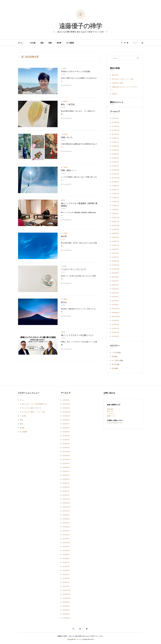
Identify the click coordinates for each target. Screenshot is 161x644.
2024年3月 (115, 158)
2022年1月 (115, 257)
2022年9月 (115, 229)
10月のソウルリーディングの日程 (76, 72)
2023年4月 (115, 202)
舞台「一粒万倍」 (69, 104)
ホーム (20, 43)
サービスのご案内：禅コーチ (32, 408)
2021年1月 (115, 305)
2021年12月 (115, 261)
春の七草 (115, 75)
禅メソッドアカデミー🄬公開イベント (77, 335)
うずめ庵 (32, 43)
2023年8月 (115, 186)
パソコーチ (111, 414)
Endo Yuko (79, 639)
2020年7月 (115, 328)
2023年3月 (115, 206)
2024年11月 (116, 126)
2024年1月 (115, 166)
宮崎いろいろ (67, 137)
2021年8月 (115, 277)
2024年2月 (115, 162)
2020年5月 (115, 336)
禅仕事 (59, 43)
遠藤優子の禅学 (81, 26)
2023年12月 (116, 170)
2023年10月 (116, 178)
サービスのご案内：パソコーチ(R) (33, 412)
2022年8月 (115, 233)
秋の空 (64, 236)
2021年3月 (115, 297)
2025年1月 (115, 118)
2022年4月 (115, 245)
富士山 (64, 302)
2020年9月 (115, 321)
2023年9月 (115, 182)
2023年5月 (115, 198)
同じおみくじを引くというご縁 (123, 79)
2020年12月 (116, 309)
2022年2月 (115, 253)
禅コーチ (110, 411)
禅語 (42, 43)
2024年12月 (116, 122)
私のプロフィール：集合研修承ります (35, 404)
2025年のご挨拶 (118, 83)
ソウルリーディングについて (74, 269)
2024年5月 (115, 150)
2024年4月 (115, 154)
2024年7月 (115, 142)
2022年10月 (116, 225)
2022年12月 (116, 218)
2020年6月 (115, 332)
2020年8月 (115, 324)
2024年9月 (115, 134)
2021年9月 (115, 273)
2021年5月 (115, 289)
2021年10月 (116, 269)
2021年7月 (115, 281)
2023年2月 (115, 209)
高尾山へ (115, 94)
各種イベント (111, 416)
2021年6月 (115, 285)
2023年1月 (115, 213)
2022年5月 (115, 241)
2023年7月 (115, 190)
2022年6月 (115, 237)
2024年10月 (116, 130)
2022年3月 (115, 249)
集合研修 (110, 409)
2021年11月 (115, 265)
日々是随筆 (70, 43)
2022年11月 (115, 221)
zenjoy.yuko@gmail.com (115, 423)
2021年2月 (115, 301)
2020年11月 (116, 313)
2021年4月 (115, 293)
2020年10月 (116, 317)
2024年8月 (115, 138)
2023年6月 (115, 194)
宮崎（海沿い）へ (69, 170)
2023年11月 (115, 174)
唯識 (50, 43)
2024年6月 (115, 146)
